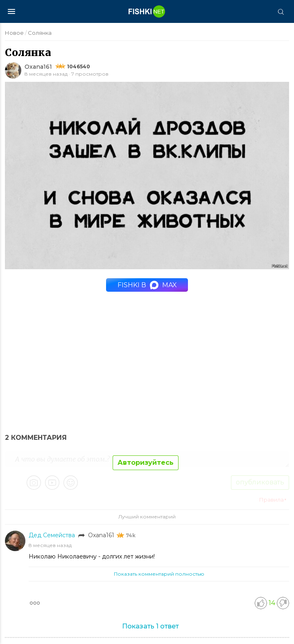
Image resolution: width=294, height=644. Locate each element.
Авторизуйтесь (146, 463)
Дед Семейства (53, 535)
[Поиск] (280, 11)
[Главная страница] (147, 11)
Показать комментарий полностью (159, 574)
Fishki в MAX (147, 285)
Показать (150, 626)
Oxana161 (38, 67)
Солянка (40, 33)
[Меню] (11, 11)
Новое (14, 33)
